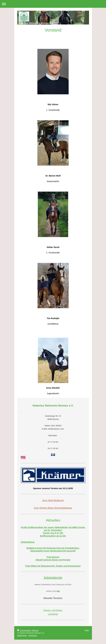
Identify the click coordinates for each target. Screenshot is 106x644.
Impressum (33, 635)
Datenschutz (22, 635)
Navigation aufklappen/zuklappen (53, 4)
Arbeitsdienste (53, 578)
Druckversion (24, 631)
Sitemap (35, 631)
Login (87, 630)
